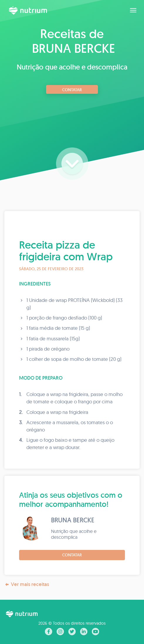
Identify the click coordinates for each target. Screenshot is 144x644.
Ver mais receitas (27, 584)
